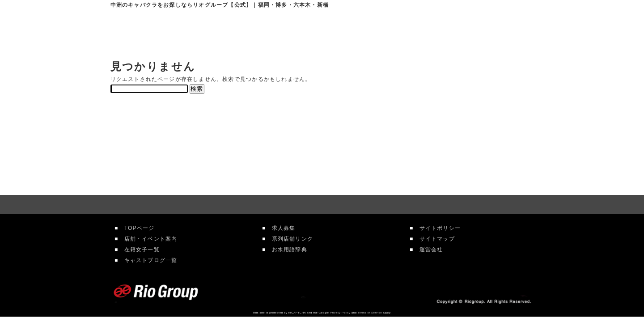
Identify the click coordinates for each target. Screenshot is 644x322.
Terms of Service (370, 313)
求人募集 (280, 228)
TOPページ (136, 228)
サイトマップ (434, 239)
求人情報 (441, 31)
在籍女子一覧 (139, 250)
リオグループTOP (255, 31)
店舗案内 (314, 31)
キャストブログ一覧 (148, 260)
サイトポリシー (437, 228)
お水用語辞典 (286, 250)
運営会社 (428, 250)
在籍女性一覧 (378, 31)
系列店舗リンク (289, 239)
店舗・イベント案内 (148, 239)
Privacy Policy (340, 313)
